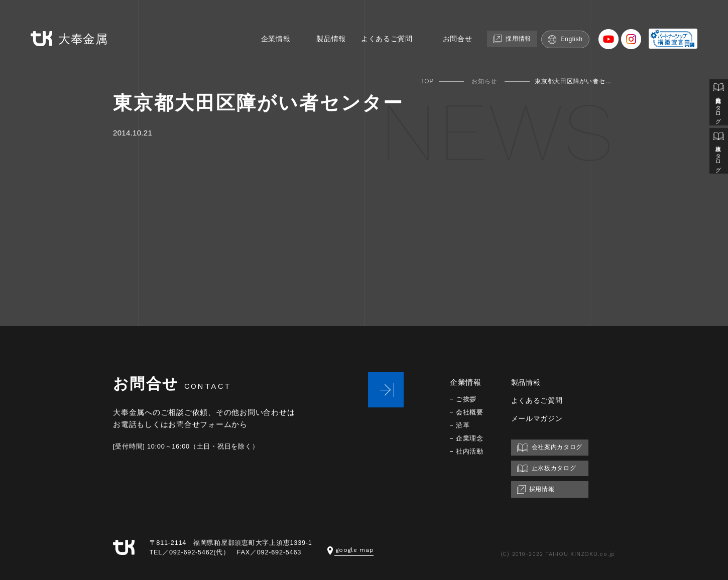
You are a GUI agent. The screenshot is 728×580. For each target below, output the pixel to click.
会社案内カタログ (718, 104)
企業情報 (276, 24)
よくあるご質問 (392, 24)
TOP (427, 81)
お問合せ (466, 24)
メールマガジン (541, 418)
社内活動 (471, 451)
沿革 (463, 425)
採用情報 (524, 23)
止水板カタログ (718, 156)
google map (352, 550)
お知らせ (484, 81)
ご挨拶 (467, 399)
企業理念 (471, 438)
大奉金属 (58, 24)
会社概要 (471, 412)
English (580, 24)
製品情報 (334, 24)
